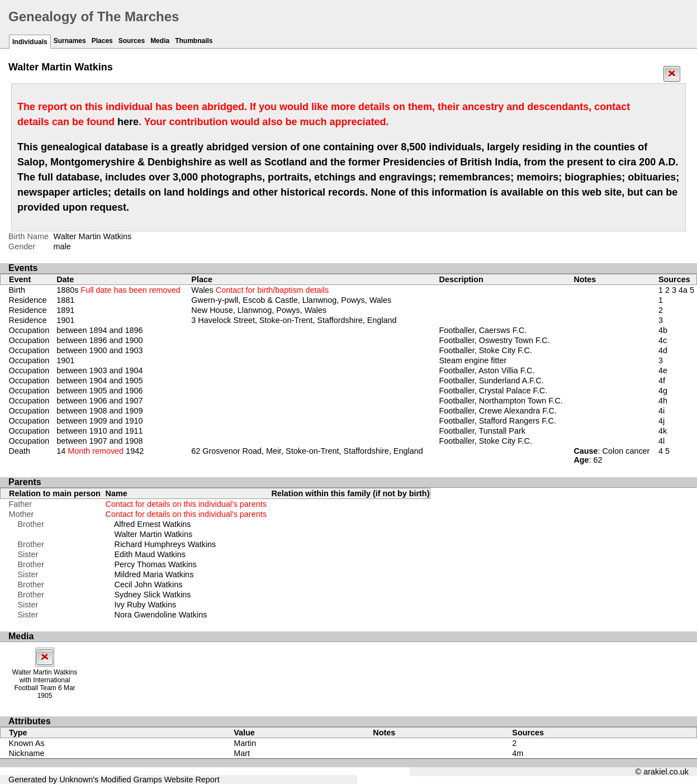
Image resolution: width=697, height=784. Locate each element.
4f (662, 381)
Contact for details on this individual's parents (186, 504)
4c (663, 340)
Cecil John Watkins (149, 585)
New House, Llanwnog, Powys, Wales (259, 310)
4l (662, 441)
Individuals (30, 42)
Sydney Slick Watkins (153, 595)
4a (683, 290)
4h (663, 401)
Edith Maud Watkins (150, 554)
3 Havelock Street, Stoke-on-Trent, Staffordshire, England (294, 320)
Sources (132, 41)
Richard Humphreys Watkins (165, 544)
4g (663, 391)
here (128, 122)
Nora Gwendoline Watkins (161, 615)
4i (662, 411)
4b (663, 330)
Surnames (70, 41)
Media (160, 41)
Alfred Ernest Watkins (153, 524)
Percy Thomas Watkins (156, 564)
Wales (260, 290)
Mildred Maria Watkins (154, 574)
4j (662, 421)
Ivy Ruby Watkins (146, 605)
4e (663, 370)
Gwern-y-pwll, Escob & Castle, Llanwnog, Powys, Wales (291, 300)
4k (663, 431)
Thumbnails (194, 41)
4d (663, 350)
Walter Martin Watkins (154, 534)
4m (518, 753)
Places (102, 41)
